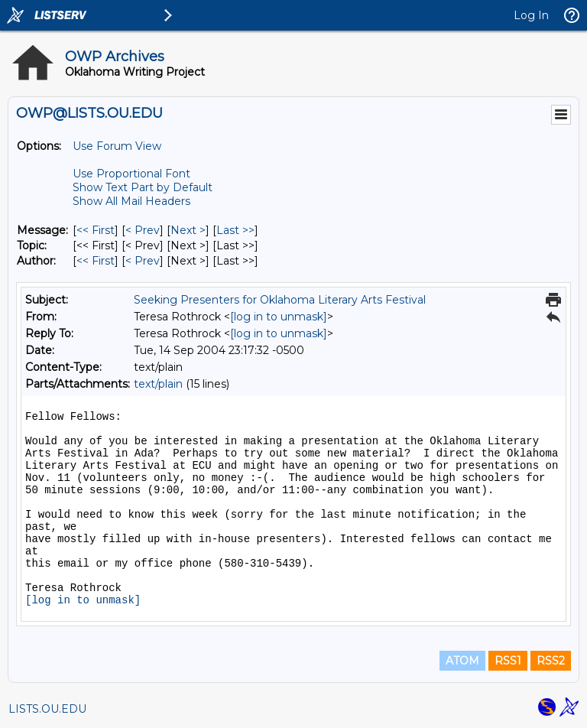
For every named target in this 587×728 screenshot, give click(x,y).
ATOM (462, 661)
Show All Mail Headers (131, 201)
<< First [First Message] (96, 230)
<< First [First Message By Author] (96, 261)
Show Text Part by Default (143, 187)
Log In (531, 15)
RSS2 (551, 661)
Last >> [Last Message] (235, 230)
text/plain (158, 384)
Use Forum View (117, 146)
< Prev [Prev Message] (143, 230)
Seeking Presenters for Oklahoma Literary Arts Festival (280, 300)
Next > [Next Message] (188, 230)
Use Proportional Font (131, 174)
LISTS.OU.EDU (47, 709)
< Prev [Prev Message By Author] (143, 261)
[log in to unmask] (279, 317)
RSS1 (508, 661)
